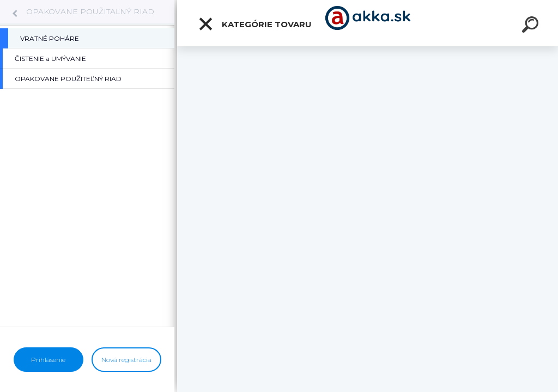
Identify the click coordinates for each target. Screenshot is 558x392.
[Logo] (368, 23)
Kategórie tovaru (255, 24)
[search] (532, 26)
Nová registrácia (126, 360)
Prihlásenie (48, 360)
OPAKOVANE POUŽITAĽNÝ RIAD (90, 11)
